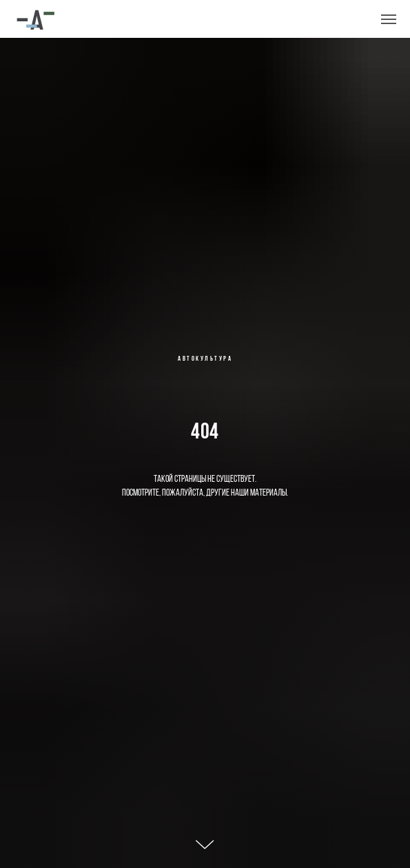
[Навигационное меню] (389, 19)
